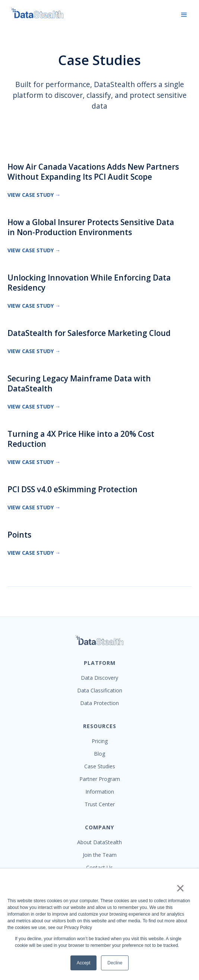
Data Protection (99, 703)
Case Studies (100, 766)
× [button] (180, 888)
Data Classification (100, 691)
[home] (34, 13)
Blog (99, 754)
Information (100, 792)
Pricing (100, 741)
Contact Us (99, 868)
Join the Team (100, 855)
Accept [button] (84, 963)
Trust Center (100, 804)
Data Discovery (99, 678)
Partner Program (100, 779)
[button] (184, 15)
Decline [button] (115, 963)
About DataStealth (99, 842)
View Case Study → (34, 195)
